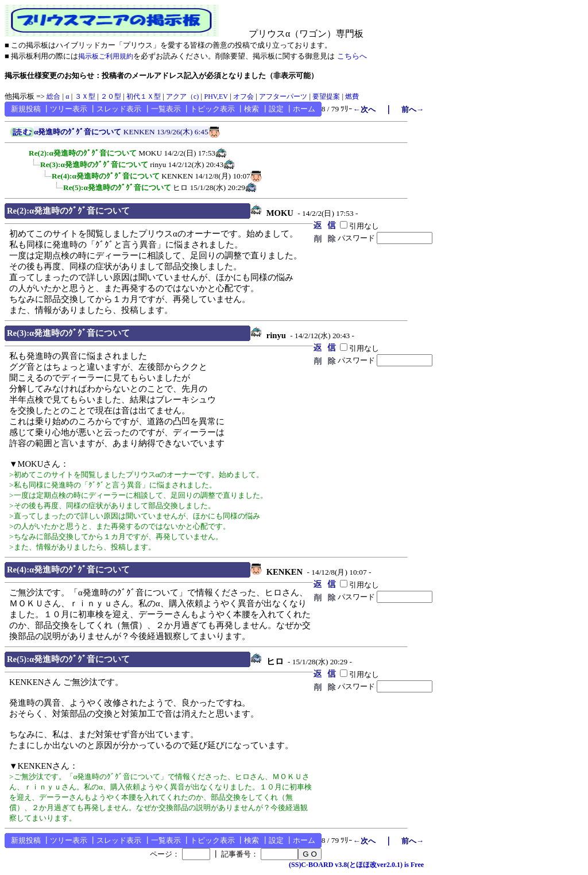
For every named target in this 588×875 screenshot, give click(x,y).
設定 (276, 109)
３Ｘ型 (85, 96)
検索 (252, 109)
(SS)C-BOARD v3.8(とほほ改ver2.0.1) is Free (356, 865)
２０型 (111, 96)
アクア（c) (182, 96)
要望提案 (326, 96)
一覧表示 (166, 109)
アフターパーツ (283, 96)
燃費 (352, 96)
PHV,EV (216, 96)
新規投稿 (26, 109)
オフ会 (243, 96)
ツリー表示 (69, 109)
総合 (53, 96)
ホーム (304, 109)
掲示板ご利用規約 (106, 56)
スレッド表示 (119, 109)
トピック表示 (212, 109)
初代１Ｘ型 (144, 96)
